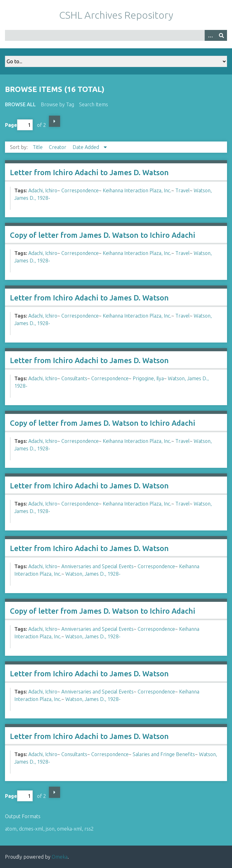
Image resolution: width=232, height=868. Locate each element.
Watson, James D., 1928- (93, 574)
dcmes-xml (31, 829)
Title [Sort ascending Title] (38, 147)
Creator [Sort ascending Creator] (58, 147)
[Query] (116, 35)
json (50, 829)
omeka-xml (69, 829)
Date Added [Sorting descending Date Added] (86, 147)
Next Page (54, 121)
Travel (182, 190)
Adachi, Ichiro (43, 190)
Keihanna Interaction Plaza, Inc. (137, 190)
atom (11, 829)
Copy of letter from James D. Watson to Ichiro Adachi (103, 235)
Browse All (20, 104)
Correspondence (80, 190)
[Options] (210, 35)
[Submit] (221, 35)
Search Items (94, 104)
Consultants (74, 378)
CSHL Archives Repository (116, 15)
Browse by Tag (57, 104)
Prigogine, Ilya (148, 378)
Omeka (60, 857)
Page (19, 125)
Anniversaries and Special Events (97, 566)
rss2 (89, 829)
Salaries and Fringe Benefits (164, 754)
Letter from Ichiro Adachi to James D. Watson (89, 173)
